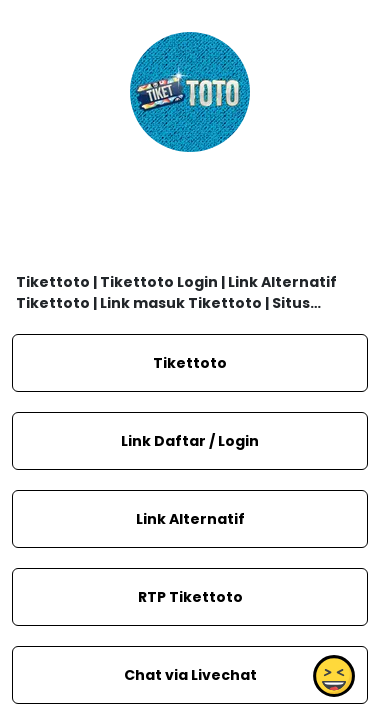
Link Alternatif (190, 519)
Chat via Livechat (190, 675)
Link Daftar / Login (190, 441)
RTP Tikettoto (190, 597)
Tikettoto (190, 363)
